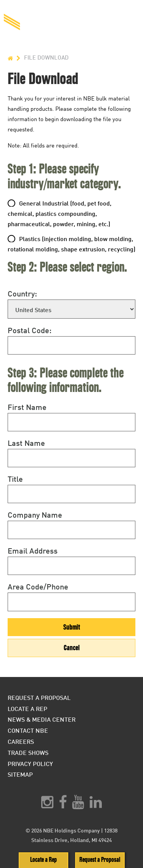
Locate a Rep (43, 860)
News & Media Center (42, 719)
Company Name (35, 515)
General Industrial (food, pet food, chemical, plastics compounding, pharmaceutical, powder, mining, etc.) (59, 213)
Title (15, 479)
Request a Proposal (100, 860)
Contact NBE (28, 730)
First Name (27, 407)
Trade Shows (28, 752)
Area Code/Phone (38, 586)
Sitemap (20, 774)
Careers (21, 741)
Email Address (33, 551)
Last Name (26, 443)
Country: (22, 293)
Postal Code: (30, 330)
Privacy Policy (30, 764)
